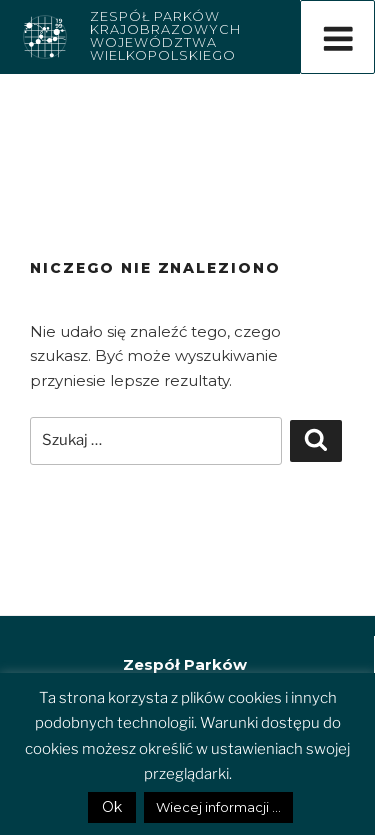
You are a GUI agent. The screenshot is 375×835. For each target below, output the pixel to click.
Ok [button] (112, 807)
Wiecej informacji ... (218, 807)
